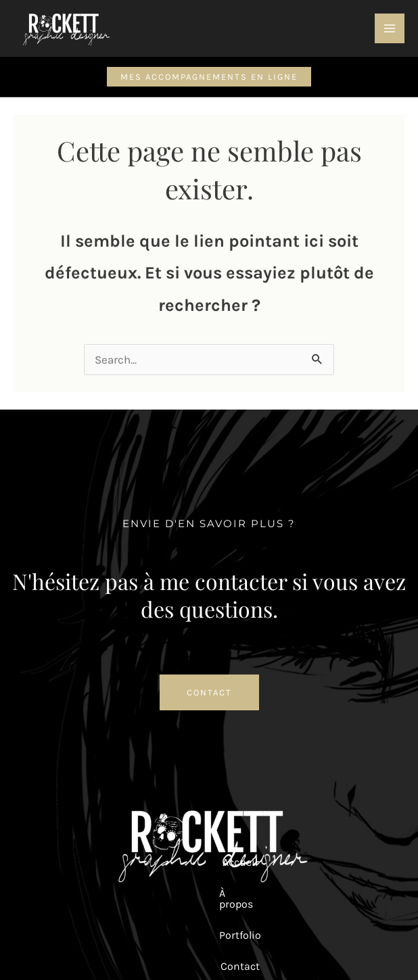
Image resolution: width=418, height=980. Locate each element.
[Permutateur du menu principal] (390, 28)
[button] (209, 77)
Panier (370, 862)
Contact (232, 862)
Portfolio (171, 862)
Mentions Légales (262, 922)
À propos (109, 862)
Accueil (49, 862)
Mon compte (303, 862)
